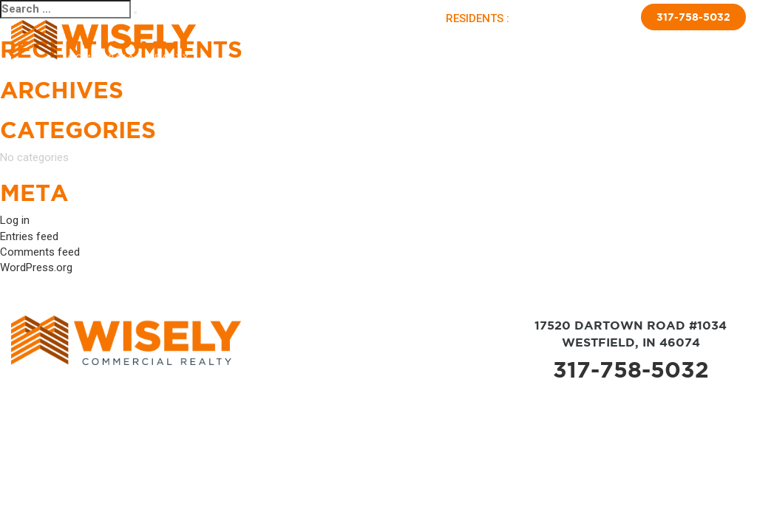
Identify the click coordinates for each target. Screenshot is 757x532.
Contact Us (702, 43)
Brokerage (452, 43)
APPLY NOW (600, 18)
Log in (15, 220)
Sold (407, 43)
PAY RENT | (543, 18)
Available (364, 43)
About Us (310, 43)
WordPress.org (36, 267)
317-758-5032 (693, 17)
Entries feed (29, 236)
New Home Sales (525, 43)
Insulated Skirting (619, 43)
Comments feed (40, 252)
